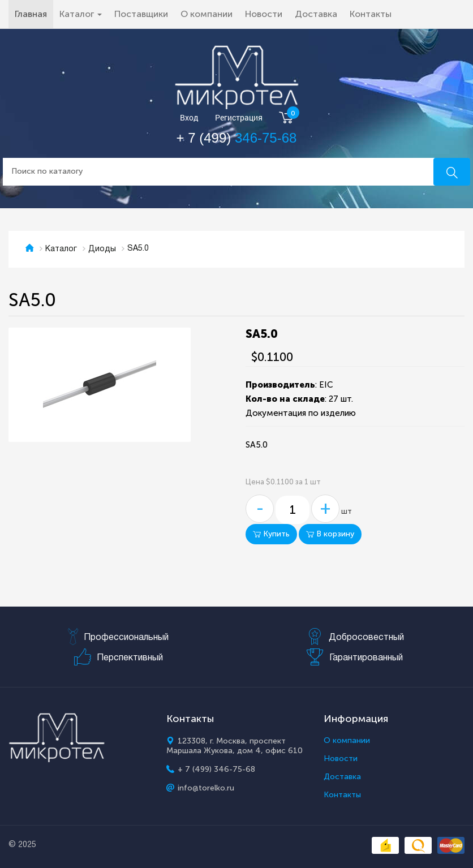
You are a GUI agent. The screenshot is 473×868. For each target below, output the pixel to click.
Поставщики (141, 14)
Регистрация (239, 118)
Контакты (371, 14)
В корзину (330, 534)
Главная (34, 14)
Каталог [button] (81, 14)
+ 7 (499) (237, 138)
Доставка (316, 14)
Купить (271, 534)
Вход (189, 118)
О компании (207, 14)
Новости (264, 14)
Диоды (102, 249)
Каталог (61, 249)
